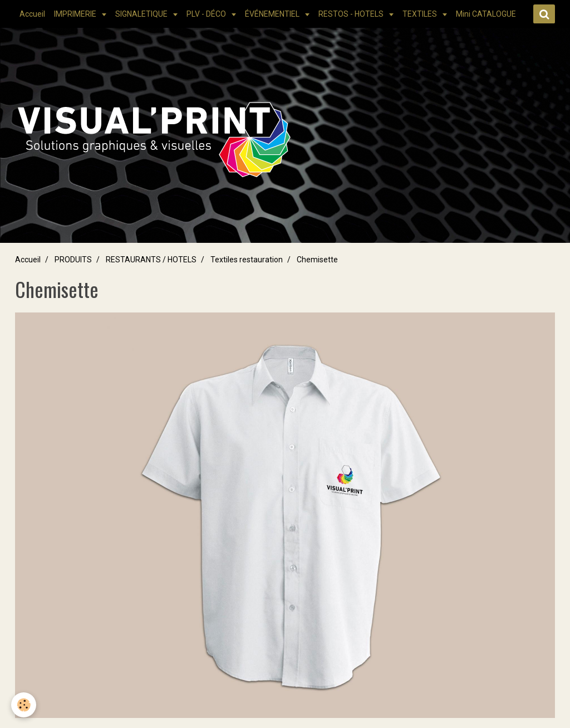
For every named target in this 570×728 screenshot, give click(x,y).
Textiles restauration (247, 260)
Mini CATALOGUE (486, 14)
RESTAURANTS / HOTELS (151, 260)
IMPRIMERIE (76, 14)
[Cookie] (24, 705)
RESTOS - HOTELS (352, 14)
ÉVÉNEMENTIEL (273, 14)
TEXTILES (421, 14)
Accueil (32, 14)
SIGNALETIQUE (142, 14)
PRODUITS (73, 260)
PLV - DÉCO (207, 14)
